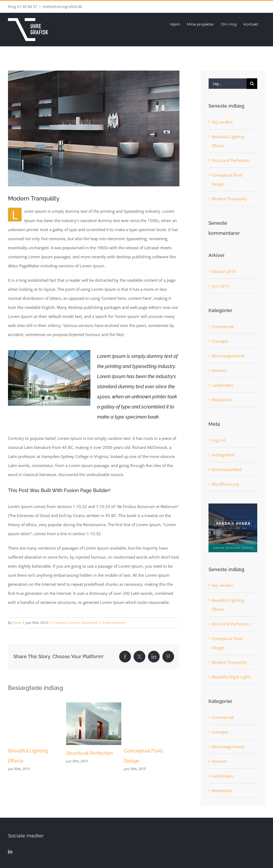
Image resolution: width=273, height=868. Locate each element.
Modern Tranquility (229, 199)
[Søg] (252, 84)
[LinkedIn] (10, 851)
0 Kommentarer (114, 623)
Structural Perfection (90, 753)
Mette (17, 623)
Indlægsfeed (223, 455)
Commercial (223, 326)
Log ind (218, 440)
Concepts (59, 623)
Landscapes (222, 385)
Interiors (74, 623)
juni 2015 (220, 286)
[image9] (94, 128)
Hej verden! (222, 122)
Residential (90, 623)
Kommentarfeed (227, 469)
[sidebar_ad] (233, 505)
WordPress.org (225, 484)
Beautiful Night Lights (231, 677)
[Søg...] (228, 84)
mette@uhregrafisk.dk (62, 7)
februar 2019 (224, 271)
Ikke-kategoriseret (228, 356)
